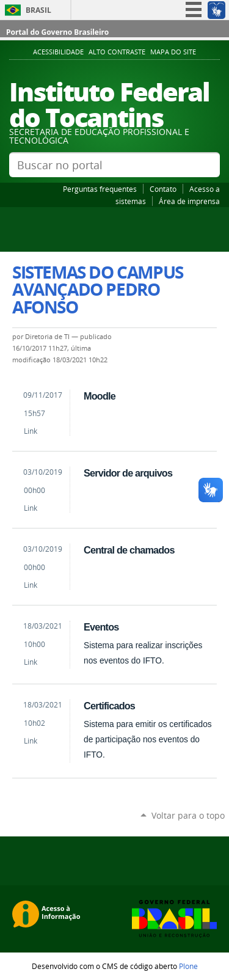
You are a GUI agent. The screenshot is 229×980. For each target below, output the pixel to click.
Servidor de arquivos (128, 473)
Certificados (109, 706)
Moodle (100, 396)
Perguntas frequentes (100, 189)
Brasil (38, 10)
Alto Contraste (117, 52)
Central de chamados (129, 550)
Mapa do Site (173, 52)
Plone (188, 966)
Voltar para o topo (188, 815)
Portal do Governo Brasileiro (57, 32)
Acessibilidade (58, 52)
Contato (163, 189)
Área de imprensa (189, 201)
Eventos (101, 627)
